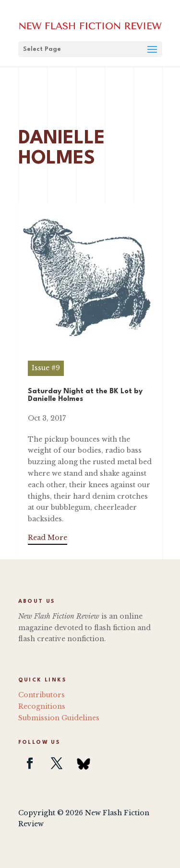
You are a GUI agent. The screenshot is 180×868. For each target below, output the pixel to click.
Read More (48, 538)
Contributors (42, 695)
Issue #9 (46, 368)
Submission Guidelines (59, 718)
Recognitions (42, 706)
